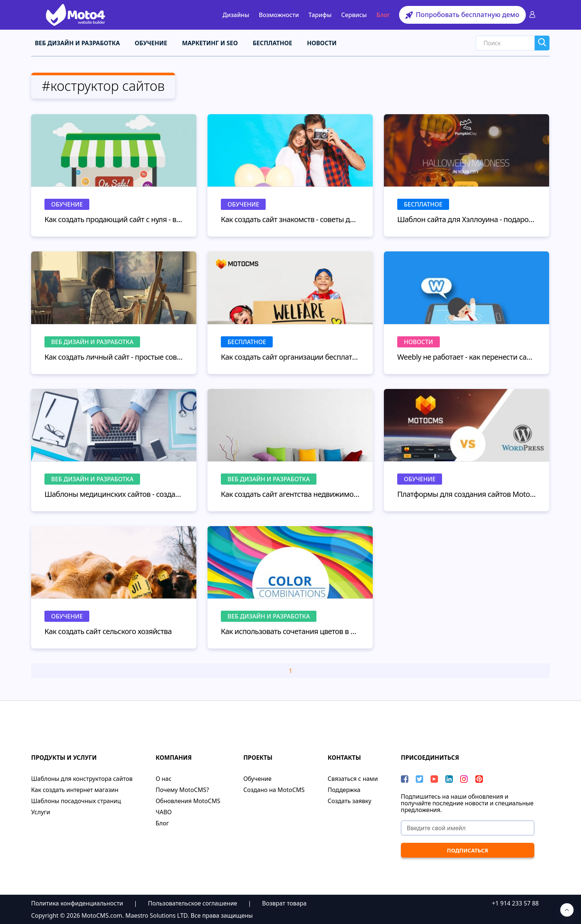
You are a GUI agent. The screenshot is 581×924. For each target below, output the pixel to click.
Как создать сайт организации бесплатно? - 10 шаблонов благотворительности (290, 356)
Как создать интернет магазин (75, 789)
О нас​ (164, 778)
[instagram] (464, 779)
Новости (322, 43)
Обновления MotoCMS (188, 801)
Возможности (279, 15)
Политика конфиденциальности (77, 903)
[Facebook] (405, 779)
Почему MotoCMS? (182, 789)
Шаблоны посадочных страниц (76, 801)
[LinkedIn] (449, 779)
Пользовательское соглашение (192, 903)
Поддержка (344, 789)
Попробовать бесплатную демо (462, 14)
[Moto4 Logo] (76, 15)
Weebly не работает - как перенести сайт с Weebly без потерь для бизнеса (467, 356)
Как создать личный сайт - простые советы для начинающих (114, 356)
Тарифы (320, 15)
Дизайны (236, 15)
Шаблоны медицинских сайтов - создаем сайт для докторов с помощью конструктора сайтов (114, 494)
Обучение (151, 43)
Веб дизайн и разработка (77, 43)
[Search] (505, 43)
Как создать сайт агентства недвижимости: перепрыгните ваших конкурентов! (290, 494)
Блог (383, 15)
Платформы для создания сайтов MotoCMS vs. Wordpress (467, 494)
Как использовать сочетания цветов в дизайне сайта (290, 631)
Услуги (41, 812)
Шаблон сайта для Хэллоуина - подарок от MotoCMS (467, 219)
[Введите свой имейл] (468, 828)
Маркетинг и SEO (210, 43)
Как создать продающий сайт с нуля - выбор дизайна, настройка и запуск (114, 219)
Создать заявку (349, 801)
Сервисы (354, 15)
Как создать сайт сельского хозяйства (108, 631)
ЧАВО (164, 812)
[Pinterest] (479, 779)
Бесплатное (273, 43)
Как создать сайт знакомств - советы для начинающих (290, 219)
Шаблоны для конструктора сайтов (82, 778)
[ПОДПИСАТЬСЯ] (468, 850)
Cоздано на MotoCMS (274, 789)
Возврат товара (284, 903)
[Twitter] (419, 779)
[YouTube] (434, 779)
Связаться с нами (353, 778)
